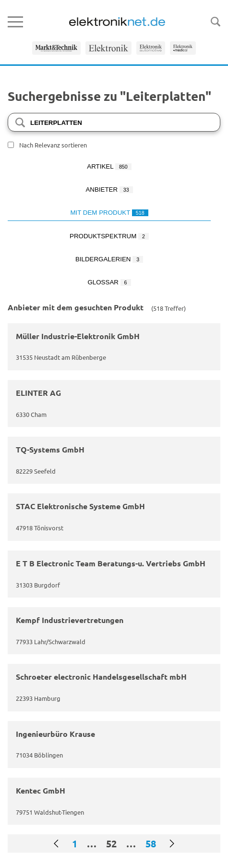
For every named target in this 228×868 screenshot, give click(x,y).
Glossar (109, 282)
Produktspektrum (109, 236)
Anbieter (109, 189)
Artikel (109, 166)
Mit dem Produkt (109, 213)
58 (151, 844)
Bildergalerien (109, 259)
